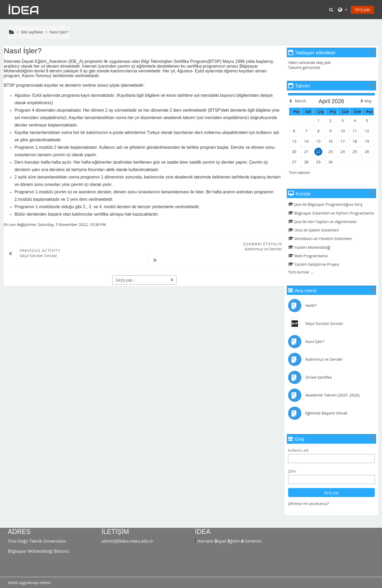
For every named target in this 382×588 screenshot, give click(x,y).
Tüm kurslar (303, 279)
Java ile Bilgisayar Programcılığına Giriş (329, 204)
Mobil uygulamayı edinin (29, 583)
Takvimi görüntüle (308, 67)
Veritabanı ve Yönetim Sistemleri (324, 246)
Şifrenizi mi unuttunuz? (312, 511)
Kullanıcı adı (302, 458)
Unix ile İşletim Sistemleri (317, 238)
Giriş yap (363, 9)
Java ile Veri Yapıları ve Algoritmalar (326, 229)
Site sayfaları (32, 32)
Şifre (296, 479)
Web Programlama (312, 263)
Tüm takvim (303, 173)
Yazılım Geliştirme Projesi (317, 272)
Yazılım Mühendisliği (313, 255)
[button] (332, 9)
